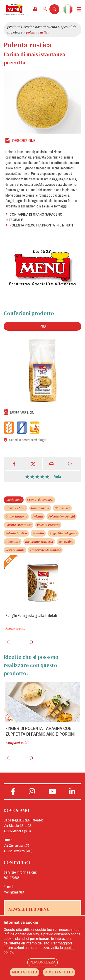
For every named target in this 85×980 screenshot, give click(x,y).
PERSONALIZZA (42, 962)
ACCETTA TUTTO (59, 972)
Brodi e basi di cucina (40, 27)
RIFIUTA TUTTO (25, 972)
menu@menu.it (14, 892)
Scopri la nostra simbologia (28, 440)
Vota (58, 477)
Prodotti (13, 27)
